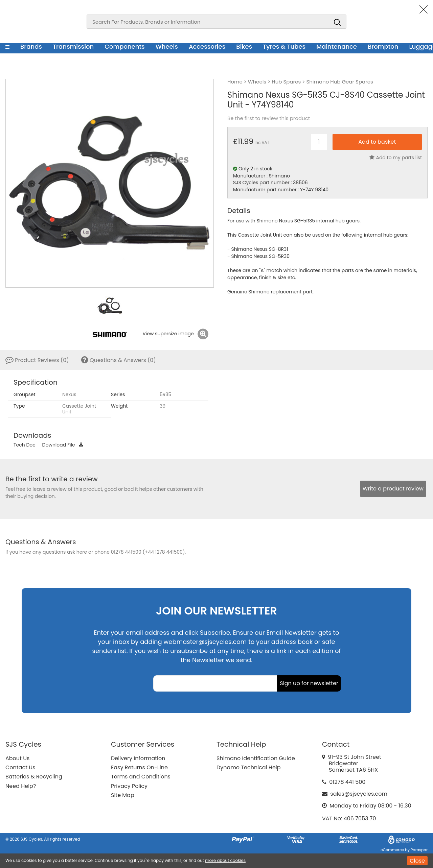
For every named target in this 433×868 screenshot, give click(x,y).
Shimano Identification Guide (256, 758)
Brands (31, 46)
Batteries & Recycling (34, 777)
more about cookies (225, 860)
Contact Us (20, 767)
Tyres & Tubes (284, 46)
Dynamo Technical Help (249, 767)
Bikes (244, 46)
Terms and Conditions (141, 777)
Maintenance (337, 46)
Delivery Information (138, 758)
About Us (17, 758)
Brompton (383, 46)
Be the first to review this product (269, 118)
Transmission (73, 46)
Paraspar (419, 850)
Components (125, 46)
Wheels (167, 46)
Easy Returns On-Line (139, 767)
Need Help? (21, 786)
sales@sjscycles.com (359, 794)
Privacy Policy (129, 786)
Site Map (123, 795)
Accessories (207, 46)
